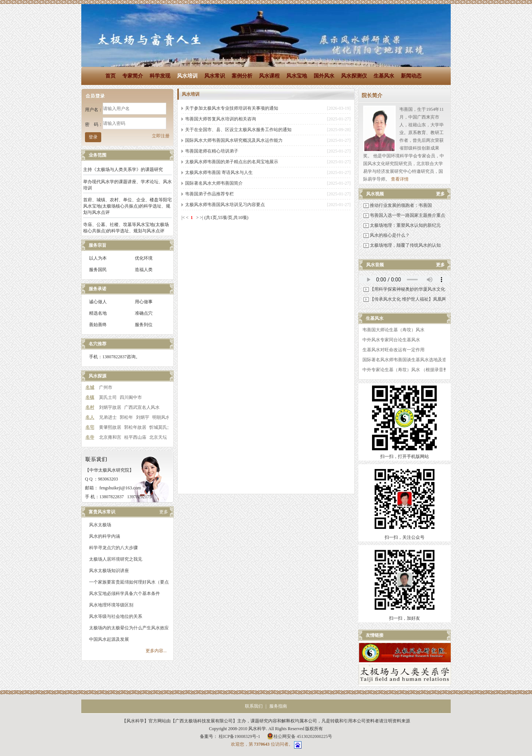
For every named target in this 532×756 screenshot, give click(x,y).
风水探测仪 (354, 76)
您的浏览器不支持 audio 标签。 (405, 280)
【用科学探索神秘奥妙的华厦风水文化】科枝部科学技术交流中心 (430, 289)
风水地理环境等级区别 (111, 605)
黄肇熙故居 (110, 427)
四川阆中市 (131, 397)
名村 (90, 407)
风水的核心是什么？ (386, 235)
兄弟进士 (108, 417)
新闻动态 (411, 76)
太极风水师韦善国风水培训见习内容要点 (225, 205)
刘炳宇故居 (110, 407)
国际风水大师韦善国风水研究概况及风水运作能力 (234, 140)
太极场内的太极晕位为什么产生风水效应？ (131, 628)
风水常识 (215, 76)
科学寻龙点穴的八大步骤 (113, 548)
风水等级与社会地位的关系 (116, 616)
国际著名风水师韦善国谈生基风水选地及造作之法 (411, 360)
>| (202, 218)
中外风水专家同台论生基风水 (391, 340)
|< (183, 218)
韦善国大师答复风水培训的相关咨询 (221, 119)
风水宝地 (297, 76)
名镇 (90, 397)
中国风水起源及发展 (109, 639)
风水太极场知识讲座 (109, 571)
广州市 (106, 387)
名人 (90, 417)
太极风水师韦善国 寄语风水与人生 (219, 172)
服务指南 (278, 706)
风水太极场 (100, 525)
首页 (110, 76)
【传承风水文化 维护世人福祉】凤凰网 (404, 299)
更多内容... (156, 651)
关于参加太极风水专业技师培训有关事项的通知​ (232, 108)
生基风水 (384, 76)
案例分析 (242, 76)
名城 (90, 387)
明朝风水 (161, 417)
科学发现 (160, 76)
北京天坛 (158, 437)
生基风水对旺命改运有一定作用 (393, 350)
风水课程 (269, 76)
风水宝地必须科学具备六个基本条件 (125, 593)
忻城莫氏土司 (163, 427)
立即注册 (161, 136)
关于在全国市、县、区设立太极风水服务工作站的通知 (238, 130)
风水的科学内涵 (105, 536)
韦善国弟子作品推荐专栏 (209, 194)
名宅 (90, 427)
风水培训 (187, 76)
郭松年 (126, 417)
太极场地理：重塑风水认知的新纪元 (402, 225)
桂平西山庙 (135, 437)
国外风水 (324, 76)
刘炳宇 (143, 417)
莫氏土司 (108, 397)
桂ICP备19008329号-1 (240, 736)
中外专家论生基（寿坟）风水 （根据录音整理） (410, 370)
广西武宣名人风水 (142, 407)
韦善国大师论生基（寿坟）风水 (393, 330)
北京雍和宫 (110, 437)
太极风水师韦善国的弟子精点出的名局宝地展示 (232, 162)
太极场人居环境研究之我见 (116, 559)
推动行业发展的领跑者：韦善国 (397, 205)
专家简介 (133, 76)
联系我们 (254, 706)
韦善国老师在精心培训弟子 (212, 151)
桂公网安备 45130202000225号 (299, 736)
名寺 (90, 437)
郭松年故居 (135, 427)
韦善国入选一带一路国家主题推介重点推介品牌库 (415, 215)
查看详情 (400, 179)
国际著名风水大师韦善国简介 (214, 183)
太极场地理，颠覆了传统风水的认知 (402, 245)
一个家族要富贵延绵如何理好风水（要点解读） (136, 582)
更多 (164, 512)
